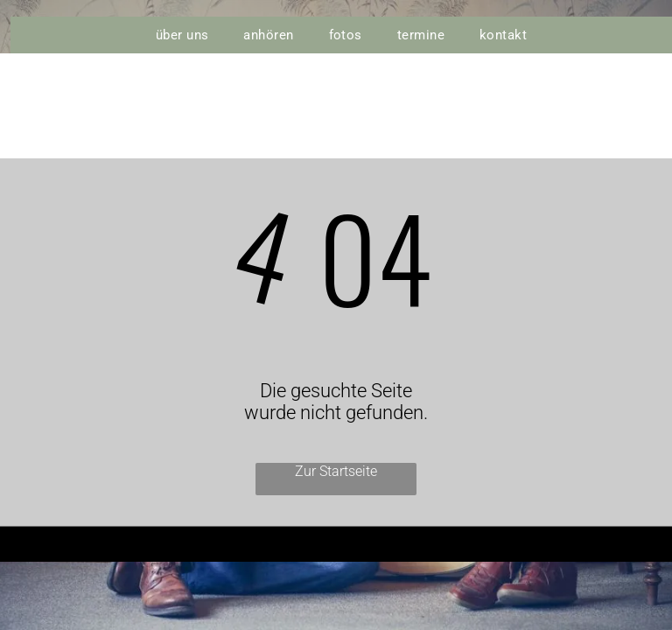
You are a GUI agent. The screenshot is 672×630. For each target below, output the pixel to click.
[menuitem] (182, 35)
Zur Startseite (336, 471)
